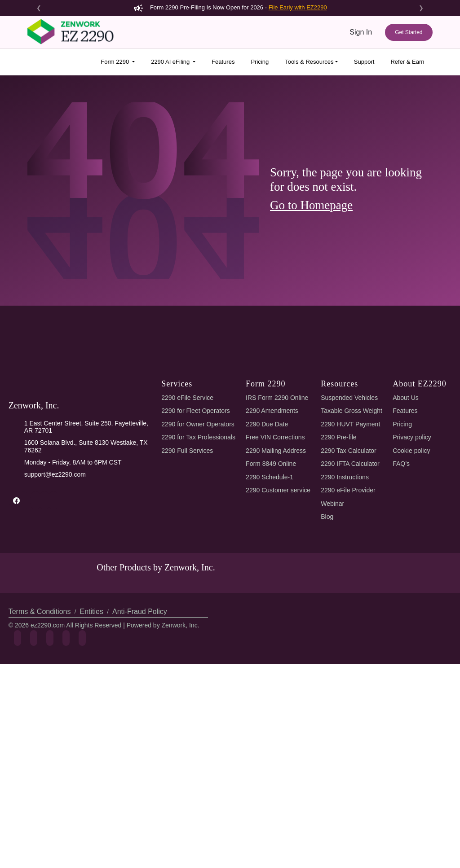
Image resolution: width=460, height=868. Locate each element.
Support (363, 62)
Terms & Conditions (39, 797)
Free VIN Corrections (277, 605)
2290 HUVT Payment (351, 592)
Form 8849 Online (273, 632)
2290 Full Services (186, 618)
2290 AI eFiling (167, 62)
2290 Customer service (280, 658)
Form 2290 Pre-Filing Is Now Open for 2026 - (230, 7)
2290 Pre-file (340, 605)
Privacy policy (413, 605)
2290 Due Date (268, 592)
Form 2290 (113, 62)
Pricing (256, 62)
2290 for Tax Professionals (199, 605)
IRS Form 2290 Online (278, 565)
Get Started (409, 32)
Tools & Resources (306, 62)
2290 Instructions (347, 645)
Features (219, 62)
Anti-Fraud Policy (136, 797)
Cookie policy (413, 618)
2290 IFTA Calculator (353, 632)
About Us (406, 565)
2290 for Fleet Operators (197, 579)
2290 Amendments (273, 579)
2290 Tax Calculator (352, 618)
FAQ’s (402, 632)
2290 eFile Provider (350, 658)
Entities (90, 797)
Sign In (361, 32)
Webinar (334, 671)
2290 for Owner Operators (199, 592)
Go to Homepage (314, 205)
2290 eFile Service (186, 565)
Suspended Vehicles (350, 565)
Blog (328, 685)
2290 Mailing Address (277, 618)
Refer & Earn (407, 62)
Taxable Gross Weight (354, 579)
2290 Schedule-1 (271, 645)
